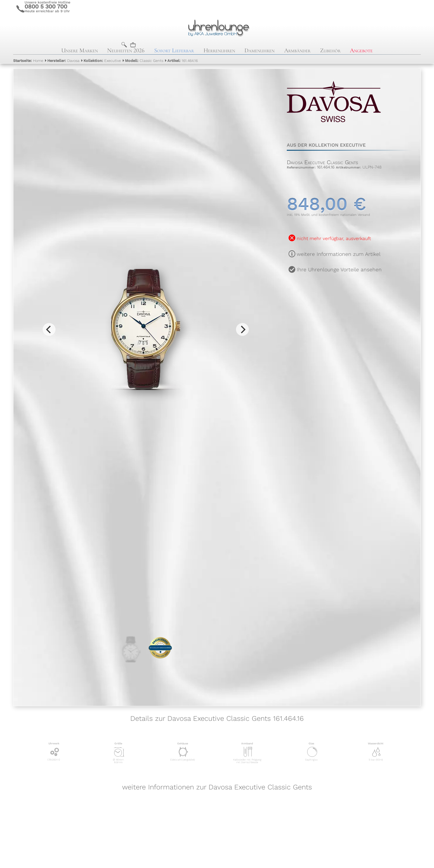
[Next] (242, 329)
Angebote (361, 50)
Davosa (63, 61)
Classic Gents (144, 61)
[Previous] (49, 329)
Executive (102, 61)
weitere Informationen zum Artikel (339, 254)
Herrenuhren (219, 50)
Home (28, 61)
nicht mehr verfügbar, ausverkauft (334, 238)
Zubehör (330, 50)
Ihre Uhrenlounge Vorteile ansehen (339, 270)
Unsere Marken (80, 50)
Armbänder (297, 50)
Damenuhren (259, 50)
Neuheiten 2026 (126, 50)
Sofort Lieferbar (174, 50)
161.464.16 (183, 61)
